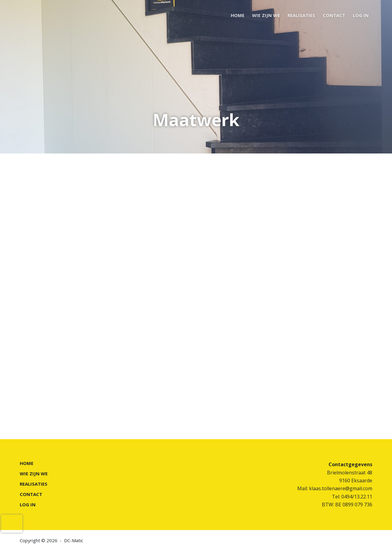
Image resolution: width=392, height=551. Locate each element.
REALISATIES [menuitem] (301, 15)
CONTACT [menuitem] (334, 15)
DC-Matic (74, 540)
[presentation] (12, 524)
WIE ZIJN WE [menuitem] (266, 15)
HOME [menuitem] (238, 15)
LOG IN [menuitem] (361, 15)
